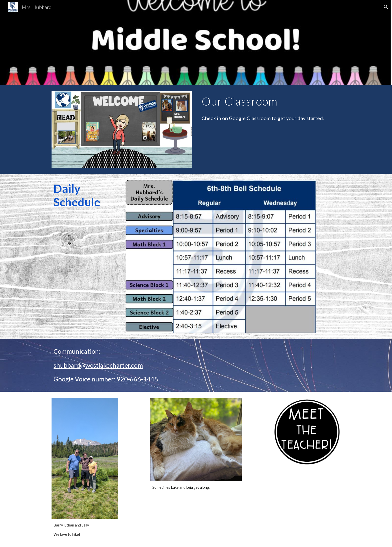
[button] (386, 7)
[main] (270, 101)
